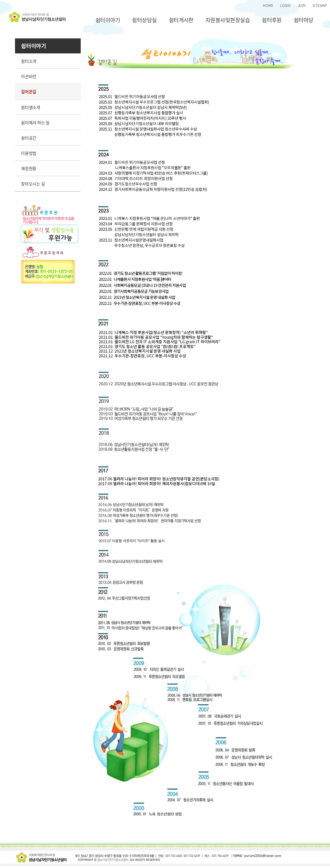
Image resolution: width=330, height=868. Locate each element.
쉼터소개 (29, 61)
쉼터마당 (304, 20)
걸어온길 (29, 92)
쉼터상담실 (144, 20)
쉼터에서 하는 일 (35, 122)
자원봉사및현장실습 (228, 20)
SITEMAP (320, 5)
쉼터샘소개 (31, 107)
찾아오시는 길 (33, 184)
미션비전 (29, 76)
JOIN (302, 5)
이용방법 (29, 153)
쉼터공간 (29, 138)
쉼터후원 (272, 20)
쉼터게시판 (181, 20)
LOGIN (285, 5)
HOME (268, 5)
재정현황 (29, 168)
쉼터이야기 (108, 20)
